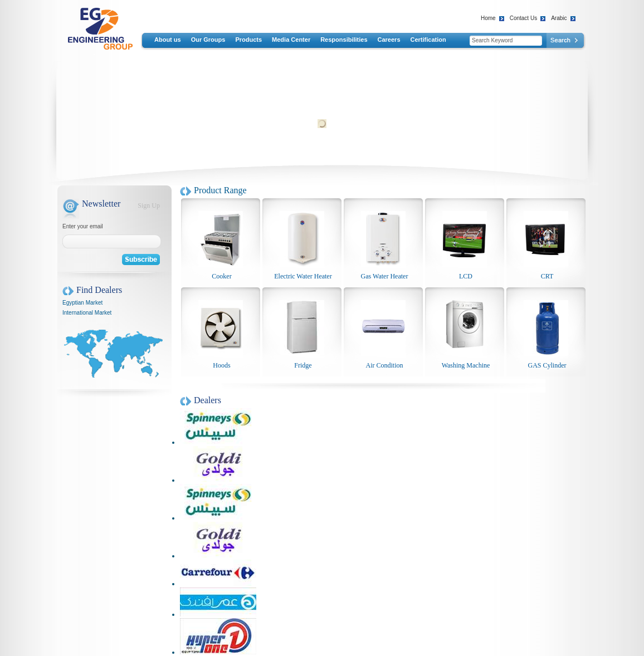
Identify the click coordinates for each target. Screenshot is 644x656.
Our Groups (208, 40)
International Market (87, 313)
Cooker (221, 276)
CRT (547, 276)
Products (248, 40)
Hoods (221, 365)
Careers (389, 40)
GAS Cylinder (547, 365)
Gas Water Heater (385, 276)
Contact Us (523, 18)
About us (168, 40)
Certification (428, 40)
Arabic (559, 18)
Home (488, 18)
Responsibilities (344, 40)
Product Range (220, 190)
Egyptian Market (82, 303)
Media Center (291, 40)
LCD (466, 276)
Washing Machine (466, 365)
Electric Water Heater (303, 276)
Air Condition (384, 365)
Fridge (303, 365)
